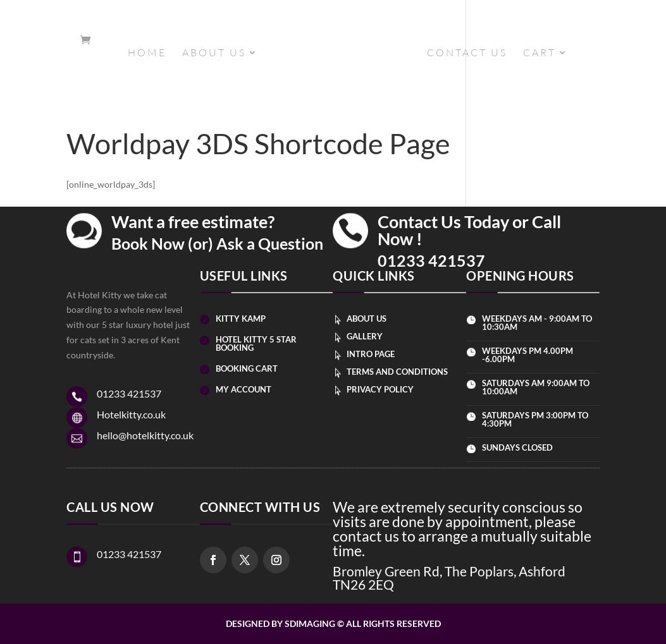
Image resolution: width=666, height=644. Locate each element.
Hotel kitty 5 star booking (256, 343)
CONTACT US (467, 53)
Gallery (365, 336)
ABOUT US (214, 53)
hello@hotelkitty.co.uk (145, 435)
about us (367, 319)
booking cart (247, 368)
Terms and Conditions (397, 372)
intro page (371, 354)
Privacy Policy (380, 389)
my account (244, 389)
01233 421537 (431, 260)
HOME (147, 53)
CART (540, 53)
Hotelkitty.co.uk (131, 414)
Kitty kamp (241, 319)
